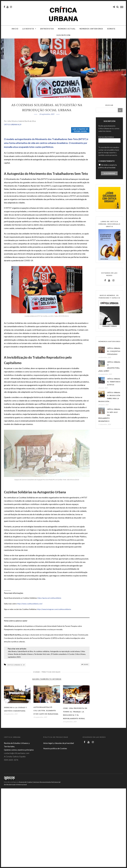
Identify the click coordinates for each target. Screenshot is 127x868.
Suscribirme (109, 178)
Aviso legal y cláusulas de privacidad (59, 748)
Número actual (67, 31)
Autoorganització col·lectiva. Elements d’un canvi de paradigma (46, 715)
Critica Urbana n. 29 (16, 669)
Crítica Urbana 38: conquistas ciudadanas (114, 356)
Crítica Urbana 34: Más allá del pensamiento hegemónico (109, 420)
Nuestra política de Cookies (55, 753)
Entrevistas (47, 31)
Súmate (111, 31)
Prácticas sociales (51, 676)
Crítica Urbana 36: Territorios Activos (114, 386)
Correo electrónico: (106, 142)
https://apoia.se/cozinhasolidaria (49, 603)
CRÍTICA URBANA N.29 (13, 129)
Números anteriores (91, 31)
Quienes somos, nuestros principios (19, 754)
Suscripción (63, 37)
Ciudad (36, 676)
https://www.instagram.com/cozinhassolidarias (54, 614)
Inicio (15, 31)
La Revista (28, 31)
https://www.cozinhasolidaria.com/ (30, 608)
